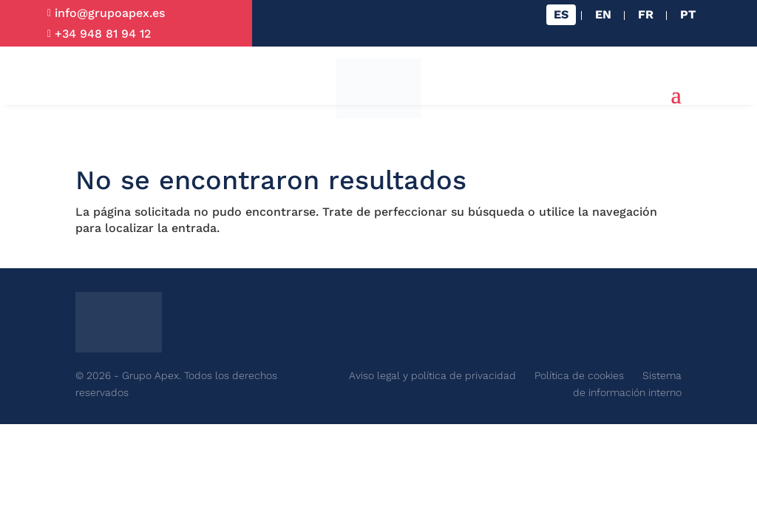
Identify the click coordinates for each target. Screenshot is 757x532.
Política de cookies (579, 375)
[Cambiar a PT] (688, 15)
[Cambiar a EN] (603, 15)
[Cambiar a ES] (561, 15)
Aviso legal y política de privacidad (432, 375)
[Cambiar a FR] (646, 15)
